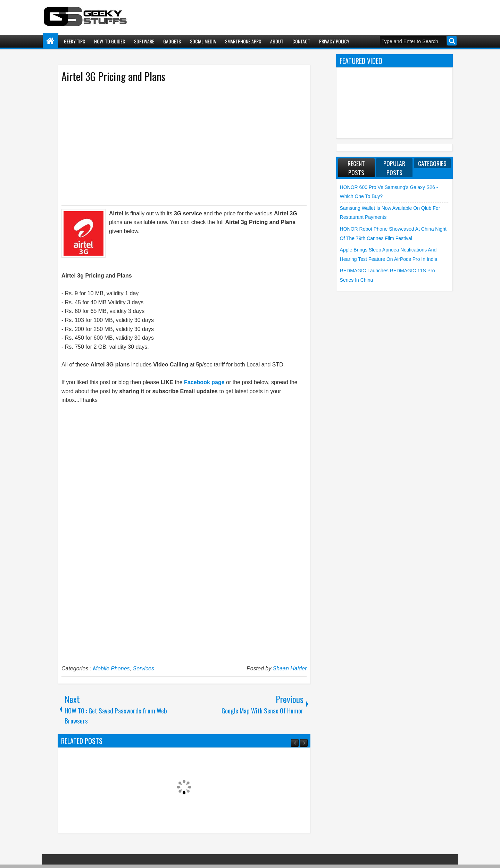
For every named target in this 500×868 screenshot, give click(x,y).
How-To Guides (110, 41)
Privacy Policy (334, 41)
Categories (432, 163)
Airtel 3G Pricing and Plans (113, 76)
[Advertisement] (177, 143)
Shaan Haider (290, 668)
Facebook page (204, 382)
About (277, 41)
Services (143, 668)
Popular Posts (394, 168)
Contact (301, 41)
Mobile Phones (111, 668)
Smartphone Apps (243, 41)
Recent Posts (356, 168)
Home (51, 41)
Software (144, 41)
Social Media (203, 41)
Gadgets (172, 41)
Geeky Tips (74, 41)
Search (452, 41)
